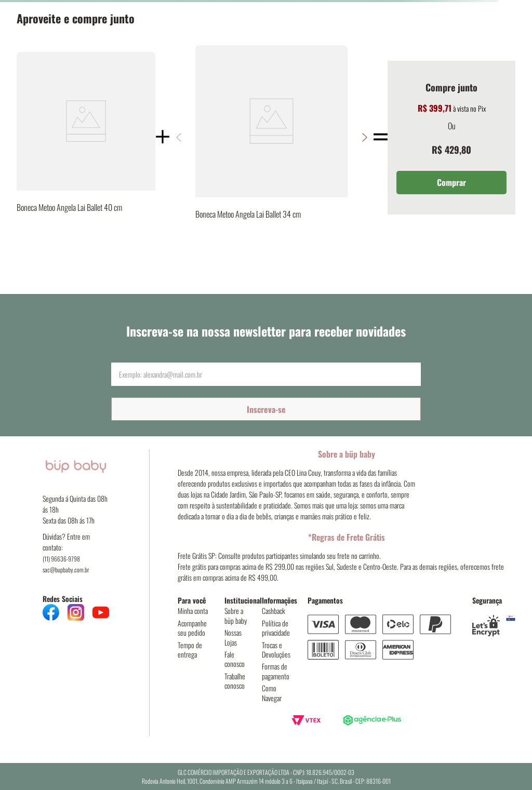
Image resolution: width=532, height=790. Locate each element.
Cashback (274, 611)
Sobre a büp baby (236, 615)
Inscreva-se (266, 409)
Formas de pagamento (276, 671)
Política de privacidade (276, 628)
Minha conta (193, 611)
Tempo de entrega (190, 650)
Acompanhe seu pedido (192, 628)
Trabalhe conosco (235, 681)
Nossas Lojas (233, 637)
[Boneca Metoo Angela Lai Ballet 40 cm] (86, 137)
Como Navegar (272, 693)
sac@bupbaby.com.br (66, 570)
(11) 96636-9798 (61, 559)
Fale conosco (235, 659)
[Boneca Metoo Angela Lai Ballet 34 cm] (271, 137)
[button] (364, 137)
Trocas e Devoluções (276, 650)
